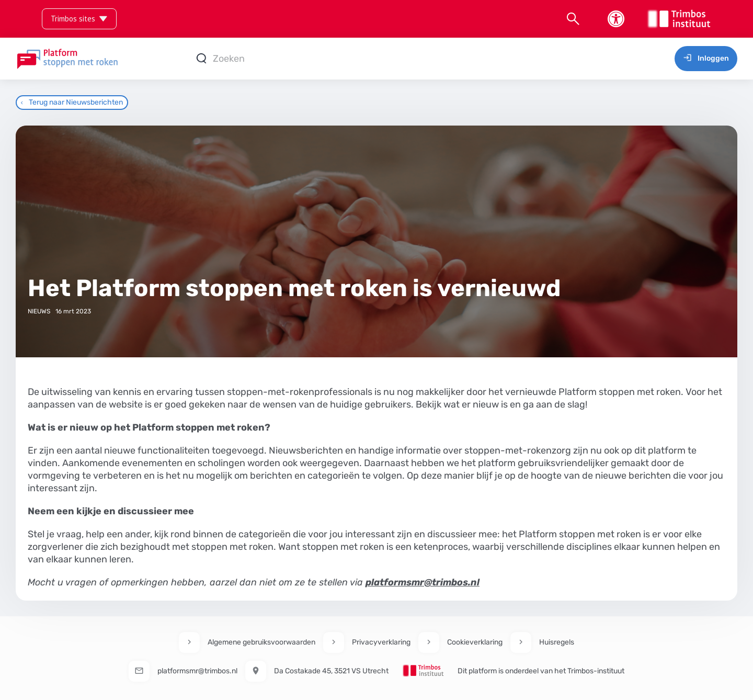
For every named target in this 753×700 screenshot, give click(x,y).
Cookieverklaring (475, 642)
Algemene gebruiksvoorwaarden (261, 642)
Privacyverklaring (381, 642)
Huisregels (557, 642)
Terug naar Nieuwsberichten (72, 102)
